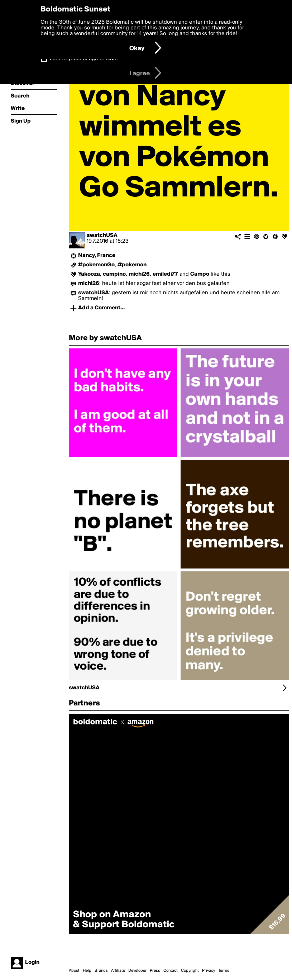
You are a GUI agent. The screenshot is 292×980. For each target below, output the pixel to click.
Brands (101, 971)
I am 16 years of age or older (84, 59)
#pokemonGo (96, 265)
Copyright (190, 971)
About (74, 971)
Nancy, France (97, 256)
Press (155, 971)
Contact (171, 971)
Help (87, 971)
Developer (137, 971)
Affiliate (118, 971)
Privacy (209, 971)
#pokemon (132, 265)
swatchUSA (102, 236)
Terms (224, 971)
